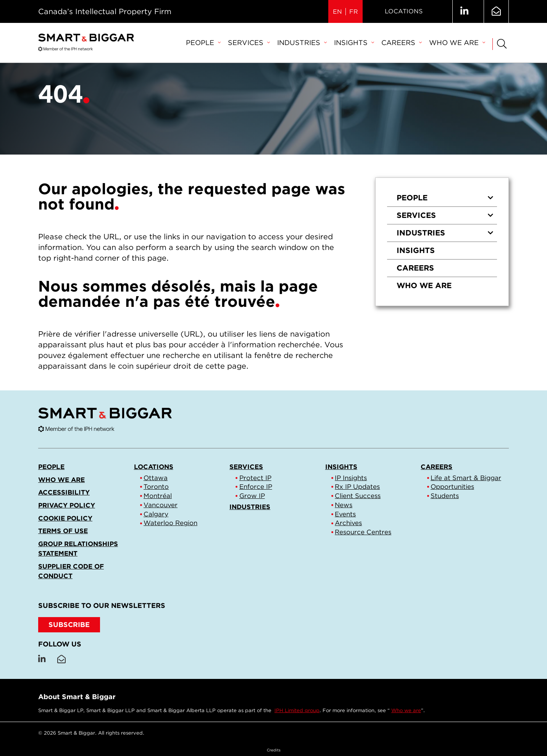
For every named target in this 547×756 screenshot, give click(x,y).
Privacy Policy (67, 505)
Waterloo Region (170, 523)
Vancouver (161, 505)
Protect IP (255, 478)
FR (354, 12)
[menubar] (335, 43)
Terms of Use (63, 531)
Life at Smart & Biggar (466, 478)
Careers (401, 43)
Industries (302, 43)
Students (445, 496)
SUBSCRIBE (69, 625)
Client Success (358, 496)
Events (345, 514)
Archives (348, 523)
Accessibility (64, 492)
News (344, 505)
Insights (354, 43)
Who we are (457, 43)
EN (337, 12)
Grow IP (252, 496)
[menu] (442, 242)
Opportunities (452, 487)
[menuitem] (203, 43)
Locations (404, 11)
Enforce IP (256, 487)
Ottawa (156, 478)
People (203, 43)
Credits (274, 750)
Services (249, 43)
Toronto (156, 487)
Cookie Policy (65, 518)
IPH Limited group (297, 710)
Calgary (156, 514)
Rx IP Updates (357, 487)
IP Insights (351, 478)
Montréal (158, 496)
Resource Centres (363, 532)
